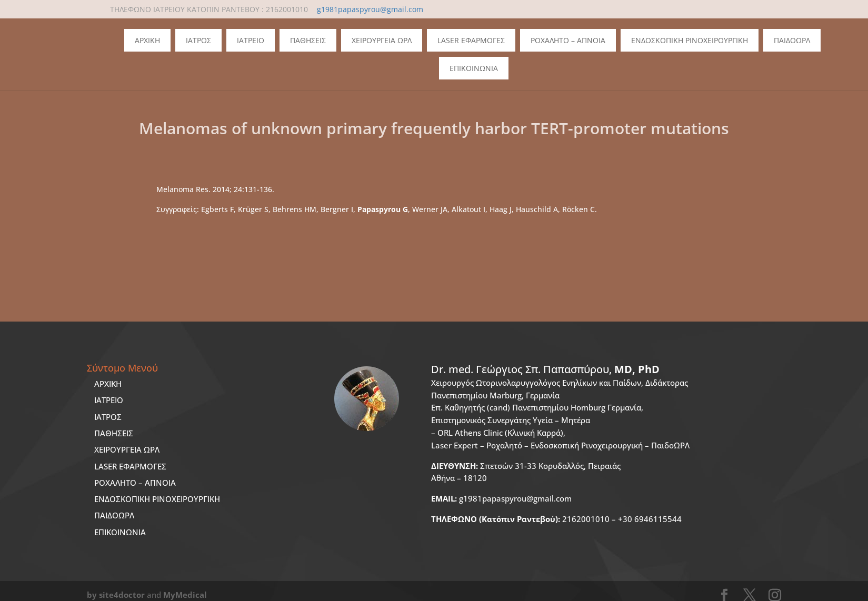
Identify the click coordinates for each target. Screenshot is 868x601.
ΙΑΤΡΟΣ (108, 417)
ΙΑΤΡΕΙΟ (109, 400)
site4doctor (122, 595)
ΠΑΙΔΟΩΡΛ (792, 40)
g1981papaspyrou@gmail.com (501, 498)
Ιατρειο (251, 40)
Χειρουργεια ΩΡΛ (382, 40)
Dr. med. (545, 369)
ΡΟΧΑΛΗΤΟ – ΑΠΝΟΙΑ (135, 483)
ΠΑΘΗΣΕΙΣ (114, 433)
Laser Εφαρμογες (471, 40)
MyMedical (185, 595)
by (92, 595)
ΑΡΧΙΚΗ (108, 384)
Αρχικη (147, 40)
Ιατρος (198, 40)
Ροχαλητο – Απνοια (568, 40)
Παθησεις (308, 40)
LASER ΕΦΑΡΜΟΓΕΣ (130, 466)
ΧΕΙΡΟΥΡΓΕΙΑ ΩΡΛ (127, 449)
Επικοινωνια (474, 68)
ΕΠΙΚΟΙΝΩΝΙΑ (120, 532)
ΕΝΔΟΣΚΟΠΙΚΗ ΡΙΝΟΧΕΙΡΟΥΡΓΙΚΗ (157, 499)
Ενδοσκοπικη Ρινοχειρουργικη (690, 40)
